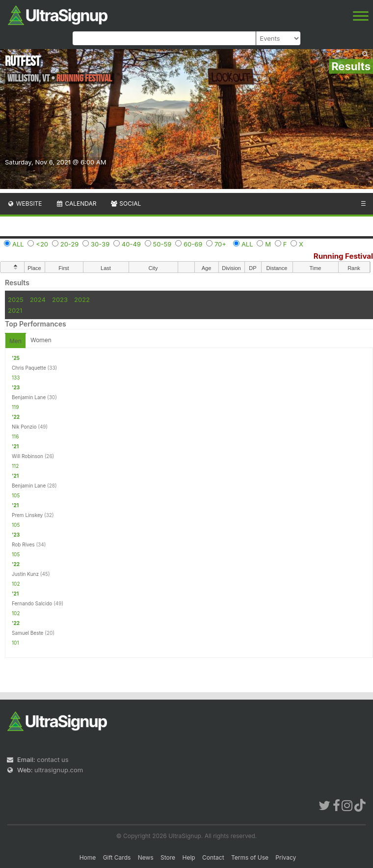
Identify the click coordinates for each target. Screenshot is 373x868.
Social (125, 203)
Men (15, 341)
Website (25, 203)
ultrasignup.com (59, 770)
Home (88, 857)
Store (168, 857)
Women (41, 340)
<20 (42, 244)
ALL (18, 244)
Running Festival (343, 256)
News (146, 857)
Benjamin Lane (29, 397)
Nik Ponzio (24, 427)
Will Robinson (27, 456)
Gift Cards (117, 857)
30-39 (100, 244)
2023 (60, 299)
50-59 (162, 244)
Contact (213, 857)
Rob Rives (23, 544)
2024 (38, 299)
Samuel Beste (27, 633)
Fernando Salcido (32, 603)
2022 (82, 299)
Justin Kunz (25, 574)
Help (188, 857)
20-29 (70, 244)
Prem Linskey (27, 515)
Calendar (76, 203)
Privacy (286, 857)
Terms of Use (250, 857)
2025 (16, 299)
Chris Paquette (29, 368)
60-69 (193, 244)
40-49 (131, 244)
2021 (15, 310)
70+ (220, 244)
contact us (53, 759)
